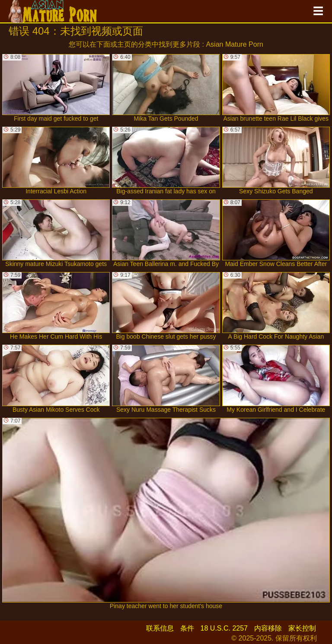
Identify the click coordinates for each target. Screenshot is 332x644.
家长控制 (302, 628)
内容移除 (268, 628)
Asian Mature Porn (235, 44)
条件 (187, 628)
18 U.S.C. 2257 (224, 628)
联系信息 (160, 628)
